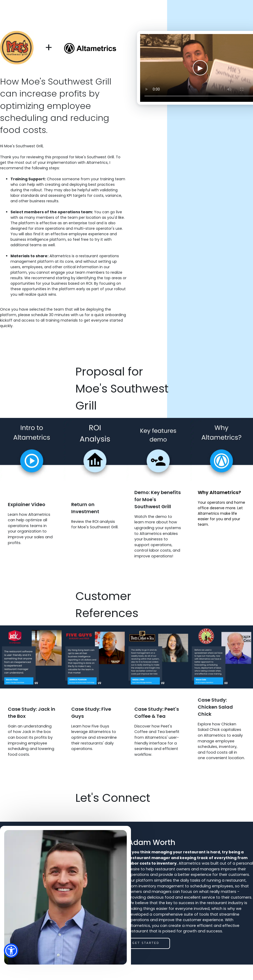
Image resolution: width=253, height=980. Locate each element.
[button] (11, 951)
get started (146, 943)
